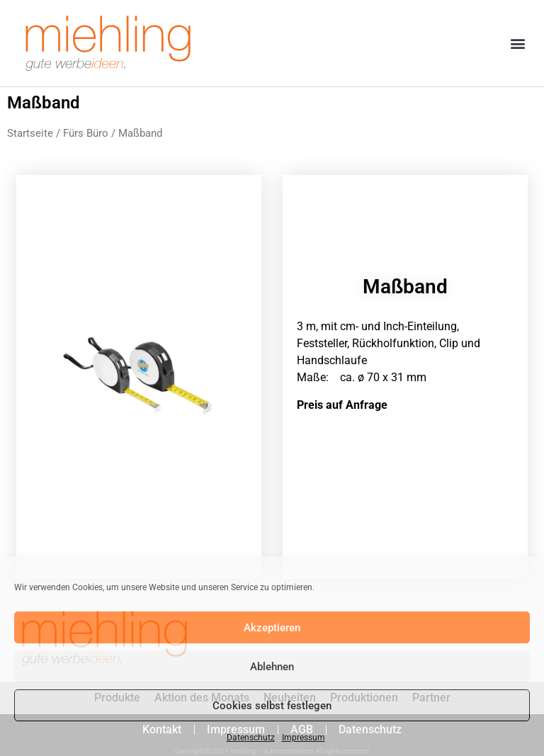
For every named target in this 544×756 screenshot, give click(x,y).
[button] (518, 44)
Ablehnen (272, 667)
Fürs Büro (86, 133)
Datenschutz (251, 738)
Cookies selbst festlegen (272, 706)
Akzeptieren (272, 628)
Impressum (304, 738)
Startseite (30, 133)
